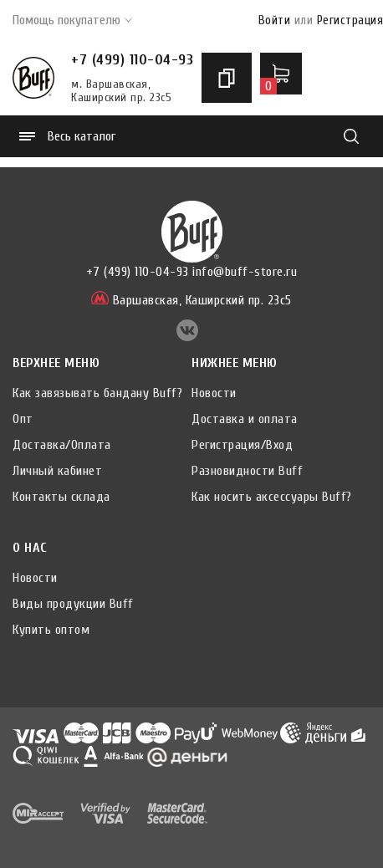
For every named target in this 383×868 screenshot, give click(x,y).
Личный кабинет (57, 471)
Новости (214, 393)
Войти (275, 20)
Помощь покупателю (72, 20)
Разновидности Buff (247, 471)
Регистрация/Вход (242, 445)
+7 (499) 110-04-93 (132, 60)
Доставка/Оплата (62, 445)
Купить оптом (51, 630)
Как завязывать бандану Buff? (97, 393)
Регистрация (350, 20)
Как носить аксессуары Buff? (272, 497)
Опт (23, 419)
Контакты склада (61, 497)
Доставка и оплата (245, 419)
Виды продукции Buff (73, 604)
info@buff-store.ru (245, 272)
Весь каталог (67, 136)
